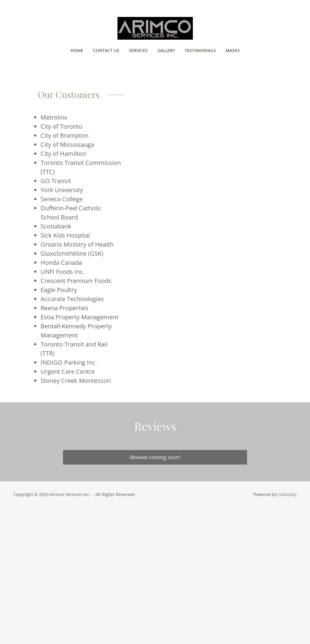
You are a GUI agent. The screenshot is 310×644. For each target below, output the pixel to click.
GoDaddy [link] (287, 494)
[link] (155, 28)
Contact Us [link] (106, 50)
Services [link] (138, 50)
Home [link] (77, 50)
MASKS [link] (233, 50)
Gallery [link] (166, 50)
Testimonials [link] (200, 50)
